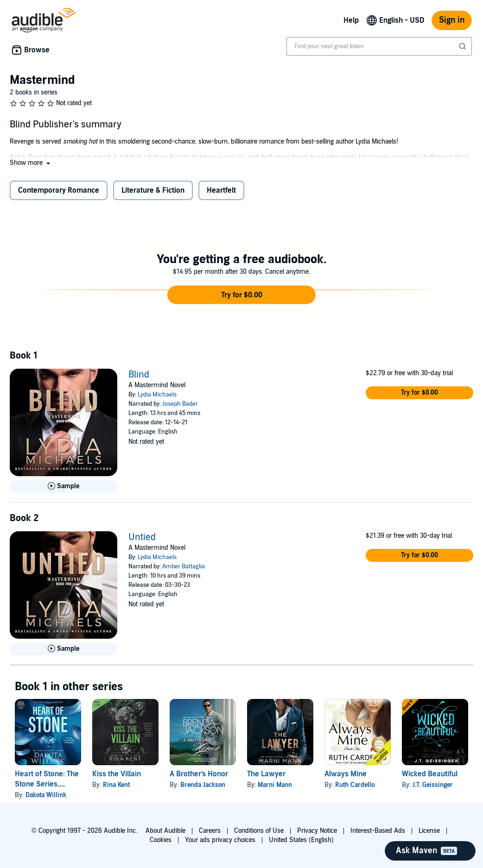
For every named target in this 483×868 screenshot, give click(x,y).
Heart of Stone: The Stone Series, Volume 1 (47, 784)
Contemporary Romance (59, 190)
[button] (31, 163)
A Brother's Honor (199, 774)
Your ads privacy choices (220, 840)
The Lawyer (266, 774)
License (429, 831)
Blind (139, 375)
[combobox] (379, 46)
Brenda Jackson (203, 785)
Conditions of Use (259, 831)
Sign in (452, 20)
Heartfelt (221, 190)
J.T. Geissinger (433, 785)
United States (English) (301, 840)
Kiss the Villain (117, 774)
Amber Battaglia (184, 566)
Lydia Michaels (157, 395)
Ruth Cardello (355, 785)
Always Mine (346, 774)
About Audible (165, 831)
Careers (210, 831)
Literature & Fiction (153, 190)
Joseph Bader (180, 404)
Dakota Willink (46, 795)
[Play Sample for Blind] (64, 486)
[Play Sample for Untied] (64, 649)
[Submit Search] (464, 46)
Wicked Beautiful (430, 774)
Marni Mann (275, 785)
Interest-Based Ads (378, 831)
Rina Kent (116, 785)
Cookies (161, 840)
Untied (142, 537)
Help (351, 20)
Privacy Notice (317, 831)
